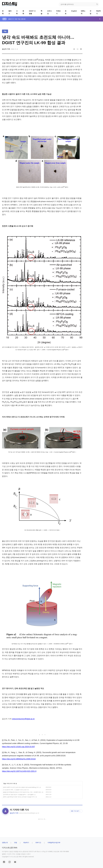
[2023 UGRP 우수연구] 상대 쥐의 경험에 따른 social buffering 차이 (21, 787)
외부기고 (38, 843)
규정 (15, 843)
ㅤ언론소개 (5, 843)
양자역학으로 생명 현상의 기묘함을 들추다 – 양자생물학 (18, 795)
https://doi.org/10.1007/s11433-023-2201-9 (19, 771)
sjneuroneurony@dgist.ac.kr (23, 719)
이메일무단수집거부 (54, 843)
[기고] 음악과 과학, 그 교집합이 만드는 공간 (15, 790)
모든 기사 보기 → (76, 811)
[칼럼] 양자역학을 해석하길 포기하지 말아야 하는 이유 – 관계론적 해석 (22, 792)
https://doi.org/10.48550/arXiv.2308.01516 (19, 759)
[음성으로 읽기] (74, 49)
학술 (5, 31)
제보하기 (26, 843)
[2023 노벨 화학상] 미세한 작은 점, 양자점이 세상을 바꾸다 (19, 797)
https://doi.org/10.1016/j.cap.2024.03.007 (18, 747)
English (74, 11)
